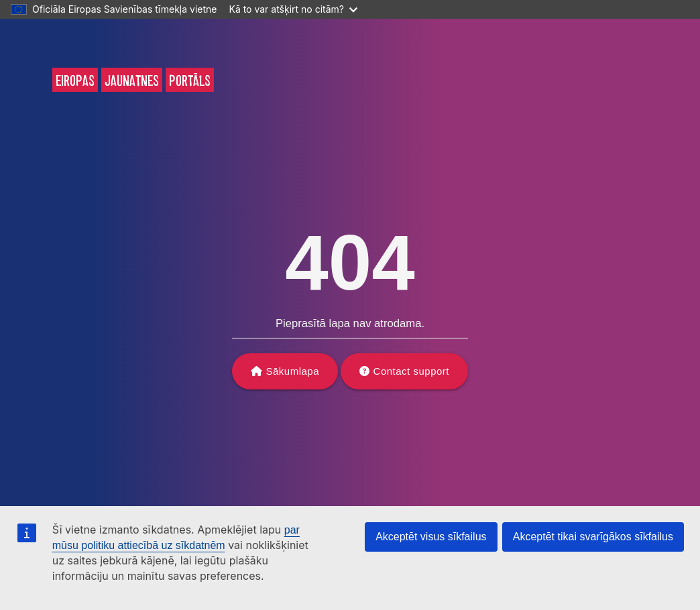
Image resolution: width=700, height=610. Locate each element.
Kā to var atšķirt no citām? (293, 9)
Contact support (411, 371)
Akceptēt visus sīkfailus (431, 537)
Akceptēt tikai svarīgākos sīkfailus (593, 537)
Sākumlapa (293, 371)
